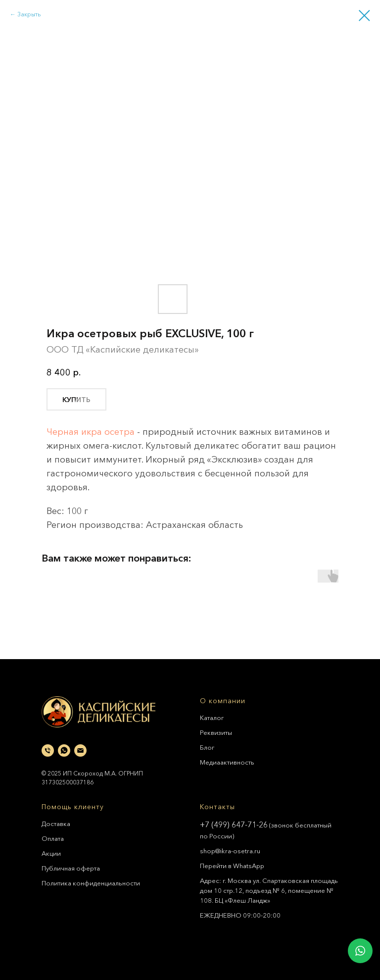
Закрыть (29, 14)
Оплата (53, 838)
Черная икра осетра (91, 432)
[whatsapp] (64, 750)
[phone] (48, 750)
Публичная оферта (71, 868)
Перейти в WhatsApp (232, 866)
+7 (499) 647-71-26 (234, 825)
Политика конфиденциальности (91, 883)
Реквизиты (216, 732)
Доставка (56, 824)
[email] (80, 750)
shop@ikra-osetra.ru (230, 851)
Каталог (212, 718)
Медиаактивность (227, 762)
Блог (207, 747)
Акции (51, 853)
